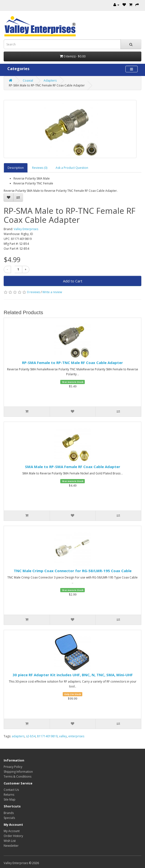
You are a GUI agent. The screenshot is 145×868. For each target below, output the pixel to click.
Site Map (10, 799)
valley (63, 736)
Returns (9, 795)
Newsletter (11, 846)
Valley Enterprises (26, 229)
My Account (12, 831)
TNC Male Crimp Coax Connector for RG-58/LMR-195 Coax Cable (73, 571)
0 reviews (33, 292)
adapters (18, 736)
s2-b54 (31, 736)
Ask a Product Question (72, 168)
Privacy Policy (13, 767)
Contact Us (11, 790)
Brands (9, 813)
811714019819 (47, 736)
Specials (9, 818)
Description (16, 168)
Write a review (52, 292)
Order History (13, 836)
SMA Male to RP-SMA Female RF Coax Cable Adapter (73, 467)
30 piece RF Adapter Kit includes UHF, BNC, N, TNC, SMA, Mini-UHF (73, 675)
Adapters (50, 80)
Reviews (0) (40, 168)
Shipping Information (18, 772)
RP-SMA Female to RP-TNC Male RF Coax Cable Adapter (72, 363)
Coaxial (28, 80)
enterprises (76, 736)
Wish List (10, 841)
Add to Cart (73, 281)
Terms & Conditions (18, 777)
